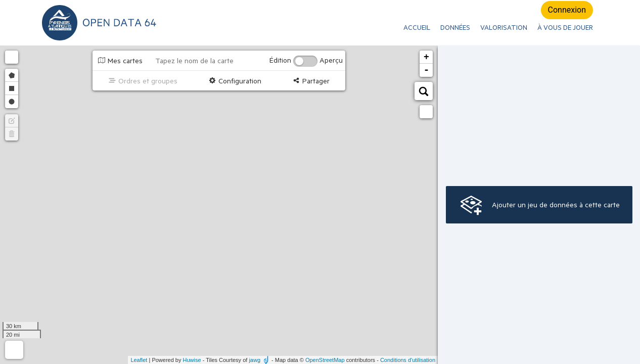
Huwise (192, 360)
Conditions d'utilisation (408, 360)
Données (455, 27)
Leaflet (139, 360)
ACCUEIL (417, 27)
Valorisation (504, 27)
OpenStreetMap (325, 360)
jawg (255, 360)
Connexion (567, 10)
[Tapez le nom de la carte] (207, 60)
